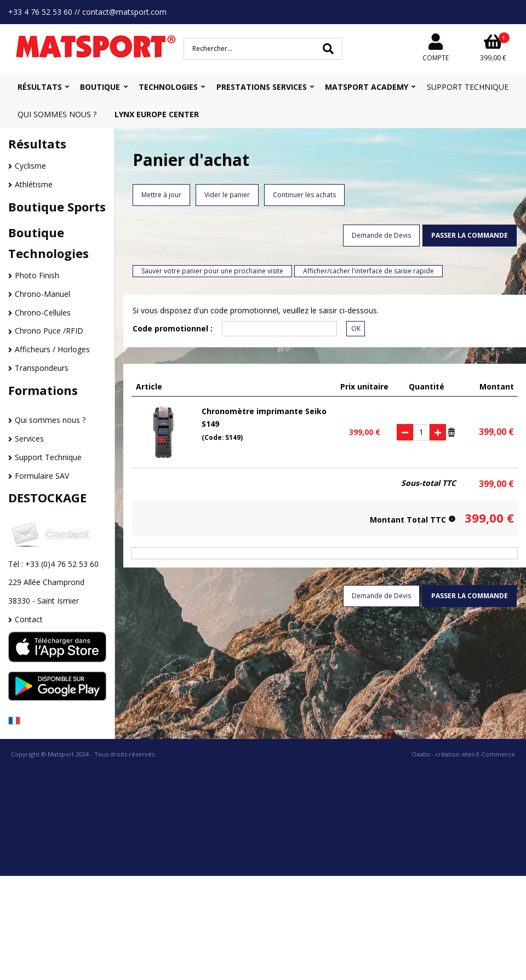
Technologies (168, 87)
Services (29, 439)
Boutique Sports (57, 207)
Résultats (40, 87)
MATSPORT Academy (367, 87)
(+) (438, 432)
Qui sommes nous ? (57, 114)
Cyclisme (30, 166)
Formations (43, 390)
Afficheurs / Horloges (52, 349)
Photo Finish (37, 275)
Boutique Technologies (48, 242)
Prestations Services (262, 87)
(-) (405, 432)
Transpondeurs (42, 368)
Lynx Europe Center (157, 114)
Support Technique (468, 87)
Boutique (100, 87)
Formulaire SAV (42, 476)
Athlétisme (34, 184)
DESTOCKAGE (47, 497)
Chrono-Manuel (42, 294)
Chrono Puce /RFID (49, 331)
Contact (29, 619)
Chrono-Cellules (43, 313)
